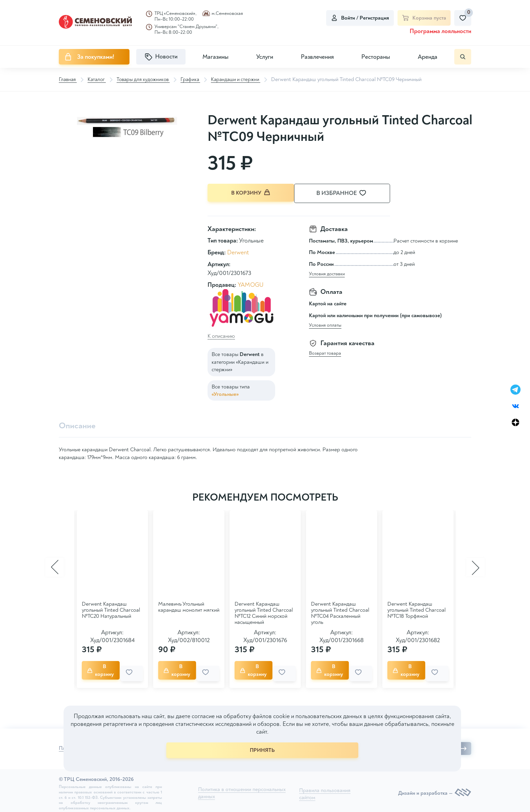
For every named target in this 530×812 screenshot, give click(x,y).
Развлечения (317, 57)
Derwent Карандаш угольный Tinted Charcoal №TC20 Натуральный (111, 610)
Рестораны (376, 57)
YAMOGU (251, 284)
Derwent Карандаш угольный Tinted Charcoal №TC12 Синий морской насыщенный (264, 613)
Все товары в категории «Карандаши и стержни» (240, 361)
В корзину (251, 193)
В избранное (350, 193)
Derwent (238, 252)
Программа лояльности (440, 31)
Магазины (215, 57)
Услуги (265, 57)
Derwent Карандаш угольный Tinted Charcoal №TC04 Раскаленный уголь (340, 613)
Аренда (428, 57)
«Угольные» (225, 393)
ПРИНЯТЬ (262, 750)
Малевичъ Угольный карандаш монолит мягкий (189, 607)
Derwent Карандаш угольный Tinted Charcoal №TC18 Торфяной (416, 610)
